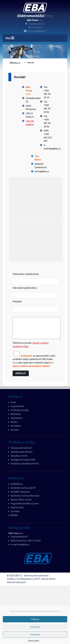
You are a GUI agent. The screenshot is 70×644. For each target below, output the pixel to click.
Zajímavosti (16, 422)
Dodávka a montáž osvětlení (25, 468)
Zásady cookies (34, 640)
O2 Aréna (15, 516)
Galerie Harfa (17, 512)
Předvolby (35, 635)
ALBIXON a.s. (17, 488)
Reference (16, 418)
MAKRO (14, 519)
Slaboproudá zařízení (21, 456)
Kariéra (14, 426)
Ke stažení (16, 430)
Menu (10, 38)
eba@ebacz (24, 549)
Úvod (13, 407)
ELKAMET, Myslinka (20, 496)
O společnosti (17, 410)
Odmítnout (35, 627)
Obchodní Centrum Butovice (25, 500)
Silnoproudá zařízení (21, 452)
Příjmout (35, 619)
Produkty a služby (20, 414)
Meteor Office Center (21, 504)
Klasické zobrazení (16, 586)
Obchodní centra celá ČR (23, 492)
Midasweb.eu (27, 583)
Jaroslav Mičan (48, 583)
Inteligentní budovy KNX (23, 464)
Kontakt (15, 434)
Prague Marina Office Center (25, 508)
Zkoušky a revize (19, 460)
